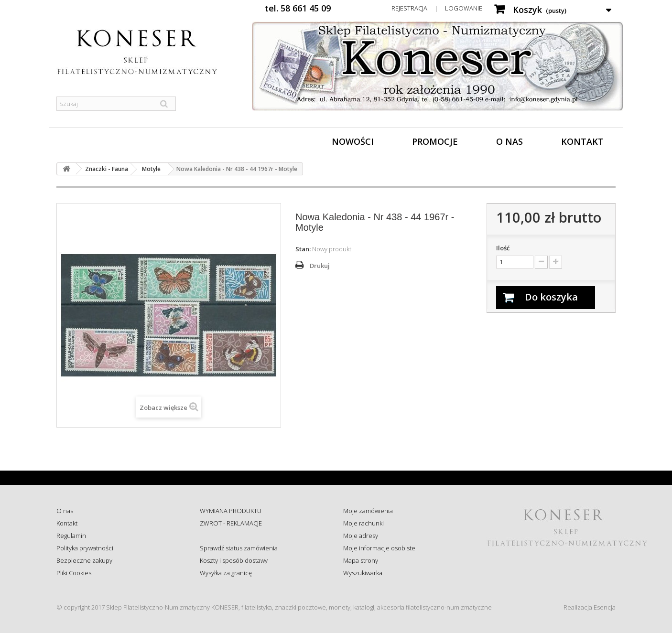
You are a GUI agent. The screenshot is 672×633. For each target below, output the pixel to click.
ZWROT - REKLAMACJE (231, 523)
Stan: (303, 249)
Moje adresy (361, 536)
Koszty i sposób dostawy (234, 560)
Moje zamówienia (368, 511)
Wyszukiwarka (363, 573)
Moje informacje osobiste (379, 548)
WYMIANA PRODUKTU (231, 511)
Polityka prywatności (85, 548)
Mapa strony (361, 560)
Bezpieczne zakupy (84, 560)
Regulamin (71, 536)
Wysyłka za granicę (226, 573)
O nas (509, 141)
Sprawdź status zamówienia (239, 548)
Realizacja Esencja (590, 607)
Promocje (435, 141)
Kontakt (582, 141)
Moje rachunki (363, 523)
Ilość (503, 248)
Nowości (353, 141)
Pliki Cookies (74, 573)
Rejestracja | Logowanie (437, 8)
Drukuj (320, 266)
